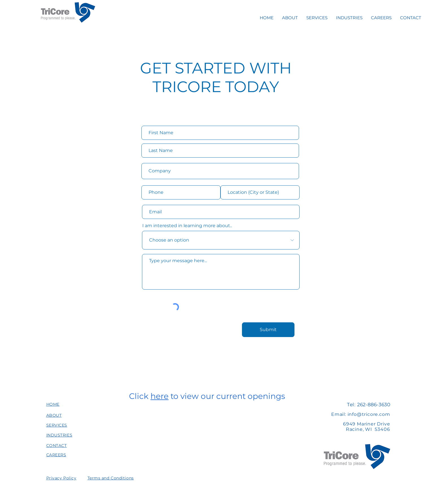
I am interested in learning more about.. (187, 226)
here (160, 396)
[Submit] (268, 330)
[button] (61, 478)
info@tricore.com (369, 414)
